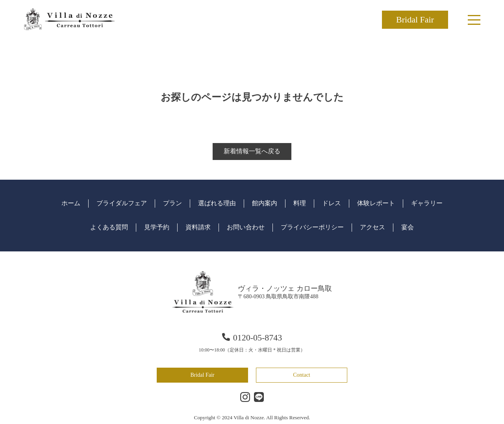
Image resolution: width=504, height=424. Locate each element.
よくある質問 (109, 227)
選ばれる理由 (217, 203)
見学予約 (157, 227)
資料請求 (198, 227)
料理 (300, 203)
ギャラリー (427, 203)
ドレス (332, 203)
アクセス (372, 227)
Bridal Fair (415, 20)
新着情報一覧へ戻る (252, 151)
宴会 (408, 227)
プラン (172, 203)
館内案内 (265, 203)
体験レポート (376, 203)
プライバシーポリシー (312, 227)
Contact (302, 375)
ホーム (71, 203)
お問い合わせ (246, 227)
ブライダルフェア (122, 203)
